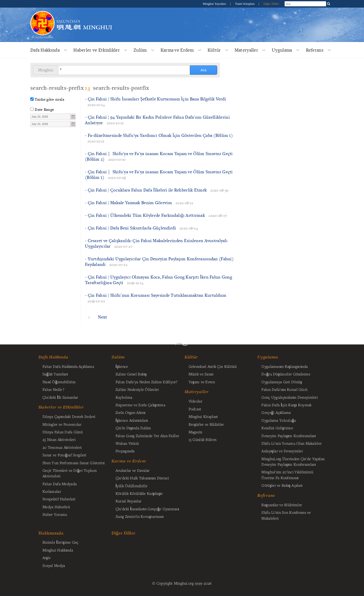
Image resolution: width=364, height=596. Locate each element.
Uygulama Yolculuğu (279, 420)
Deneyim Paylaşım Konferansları (289, 436)
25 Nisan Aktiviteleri (59, 439)
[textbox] (50, 117)
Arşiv (47, 558)
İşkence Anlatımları (132, 420)
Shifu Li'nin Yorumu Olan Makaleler (291, 443)
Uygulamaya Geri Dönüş (282, 382)
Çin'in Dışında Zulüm (133, 428)
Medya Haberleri (56, 507)
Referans (315, 50)
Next (103, 317)
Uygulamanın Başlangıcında (285, 366)
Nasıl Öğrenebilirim (59, 382)
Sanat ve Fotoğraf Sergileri (64, 455)
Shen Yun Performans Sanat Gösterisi (74, 463)
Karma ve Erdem (177, 50)
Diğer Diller (271, 4)
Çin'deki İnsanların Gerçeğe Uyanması (147, 509)
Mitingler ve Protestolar (62, 424)
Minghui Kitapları (203, 416)
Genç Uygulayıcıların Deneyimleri (290, 397)
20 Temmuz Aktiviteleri (62, 447)
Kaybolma (124, 397)
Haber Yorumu (55, 514)
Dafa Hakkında (45, 50)
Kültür (214, 50)
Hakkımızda (51, 533)
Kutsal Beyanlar (128, 501)
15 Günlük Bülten (203, 439)
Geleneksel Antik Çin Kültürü (213, 366)
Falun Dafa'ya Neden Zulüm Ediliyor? (146, 382)
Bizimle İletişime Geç (61, 542)
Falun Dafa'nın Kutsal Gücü (284, 389)
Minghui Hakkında (58, 550)
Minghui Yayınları (215, 4)
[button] (73, 117)
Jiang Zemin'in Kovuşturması (140, 516)
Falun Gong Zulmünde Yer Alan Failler (147, 436)
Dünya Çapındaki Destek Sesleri (69, 416)
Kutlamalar (52, 491)
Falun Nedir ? (53, 389)
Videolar (195, 401)
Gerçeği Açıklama (276, 412)
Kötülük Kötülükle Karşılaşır (139, 493)
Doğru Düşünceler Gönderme (286, 374)
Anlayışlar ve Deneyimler (282, 451)
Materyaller (246, 50)
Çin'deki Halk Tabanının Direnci (142, 478)
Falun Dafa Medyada (60, 484)
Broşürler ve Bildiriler (206, 424)
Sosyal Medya (54, 565)
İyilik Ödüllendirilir (131, 486)
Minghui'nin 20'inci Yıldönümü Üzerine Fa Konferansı (287, 475)
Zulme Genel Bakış (131, 374)
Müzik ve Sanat (201, 374)
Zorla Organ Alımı (131, 412)
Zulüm (140, 50)
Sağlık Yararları (55, 374)
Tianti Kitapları (245, 4)
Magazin (196, 432)
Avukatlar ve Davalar (133, 470)
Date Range (44, 109)
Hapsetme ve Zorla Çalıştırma (140, 405)
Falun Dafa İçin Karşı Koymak (286, 405)
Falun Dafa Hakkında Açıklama (68, 366)
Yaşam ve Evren (202, 382)
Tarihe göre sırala (49, 99)
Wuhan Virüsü (127, 443)
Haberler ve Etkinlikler (97, 50)
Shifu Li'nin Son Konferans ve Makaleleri (286, 515)
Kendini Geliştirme (277, 428)
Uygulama (282, 50)
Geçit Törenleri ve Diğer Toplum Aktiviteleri (70, 473)
